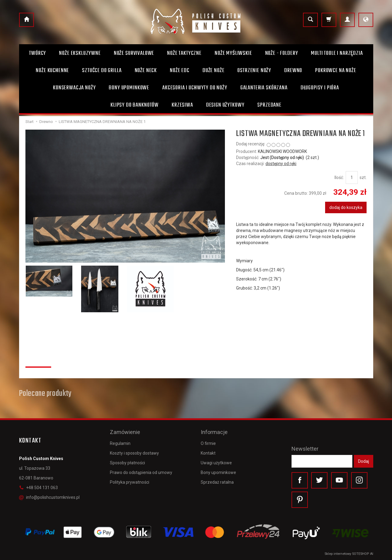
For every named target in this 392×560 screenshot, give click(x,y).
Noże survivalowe (134, 53)
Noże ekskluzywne (80, 53)
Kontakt (208, 453)
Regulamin (120, 443)
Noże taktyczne (184, 53)
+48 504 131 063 (38, 488)
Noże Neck (146, 71)
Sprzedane (269, 105)
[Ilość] (352, 177)
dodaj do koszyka (346, 207)
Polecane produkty (45, 394)
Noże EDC (180, 71)
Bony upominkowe (218, 472)
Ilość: (339, 177)
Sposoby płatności (127, 463)
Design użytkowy (225, 105)
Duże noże (214, 71)
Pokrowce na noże (336, 71)
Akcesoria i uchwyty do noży (195, 88)
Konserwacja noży (74, 88)
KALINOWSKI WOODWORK (282, 151)
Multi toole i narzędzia (337, 53)
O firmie (208, 443)
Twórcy (38, 53)
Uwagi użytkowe (216, 463)
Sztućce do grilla (102, 71)
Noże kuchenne (52, 71)
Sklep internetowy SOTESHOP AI (349, 554)
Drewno (293, 71)
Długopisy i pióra (320, 88)
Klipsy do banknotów (135, 105)
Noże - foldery (282, 53)
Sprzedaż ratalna (217, 482)
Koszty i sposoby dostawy (134, 453)
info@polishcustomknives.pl (49, 497)
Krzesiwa (182, 105)
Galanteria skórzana (264, 88)
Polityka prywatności (130, 482)
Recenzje (38, 360)
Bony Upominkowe (129, 88)
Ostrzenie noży (254, 71)
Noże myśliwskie (233, 53)
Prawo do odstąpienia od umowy (141, 472)
